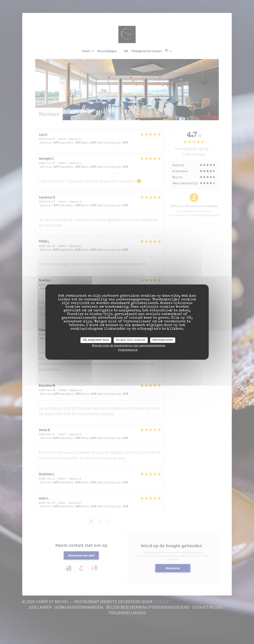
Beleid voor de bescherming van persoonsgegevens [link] (129, 346)
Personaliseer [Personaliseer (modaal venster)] (163, 340)
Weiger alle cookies (131, 340)
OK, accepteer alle (96, 340)
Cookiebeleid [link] (128, 350)
